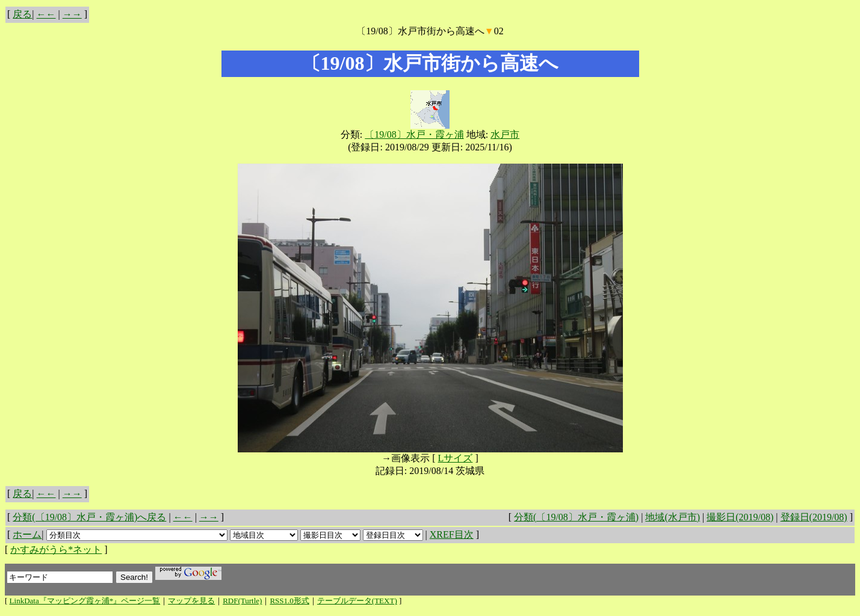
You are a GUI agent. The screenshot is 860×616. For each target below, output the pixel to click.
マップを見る (191, 601)
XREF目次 (452, 534)
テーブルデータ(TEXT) (357, 601)
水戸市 (505, 134)
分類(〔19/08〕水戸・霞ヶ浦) (576, 517)
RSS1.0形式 (289, 601)
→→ (72, 14)
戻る (22, 14)
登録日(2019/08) (814, 517)
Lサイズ (456, 458)
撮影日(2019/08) (740, 517)
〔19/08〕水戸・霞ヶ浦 (414, 134)
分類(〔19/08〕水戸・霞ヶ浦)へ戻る (89, 517)
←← (46, 14)
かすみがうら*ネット (56, 550)
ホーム (27, 534)
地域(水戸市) (673, 517)
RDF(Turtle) (242, 601)
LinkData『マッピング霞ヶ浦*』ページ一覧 (85, 601)
